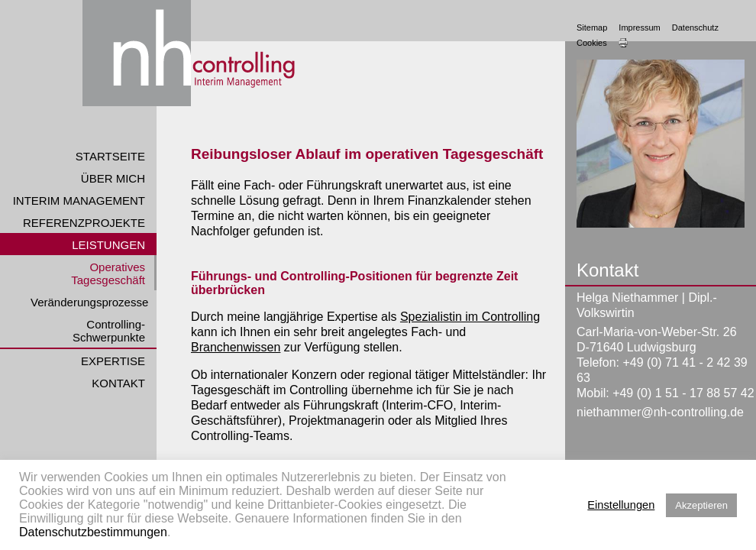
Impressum (639, 27)
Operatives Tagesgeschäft (108, 273)
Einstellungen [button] (621, 505)
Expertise (113, 361)
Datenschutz (695, 27)
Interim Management (79, 201)
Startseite (110, 156)
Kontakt (118, 383)
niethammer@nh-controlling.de (660, 412)
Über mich (113, 178)
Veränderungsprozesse (89, 302)
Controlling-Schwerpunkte (109, 331)
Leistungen (108, 245)
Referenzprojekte (84, 223)
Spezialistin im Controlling (470, 317)
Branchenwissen (236, 347)
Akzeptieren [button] (701, 505)
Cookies (592, 43)
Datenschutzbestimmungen (93, 532)
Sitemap (592, 27)
